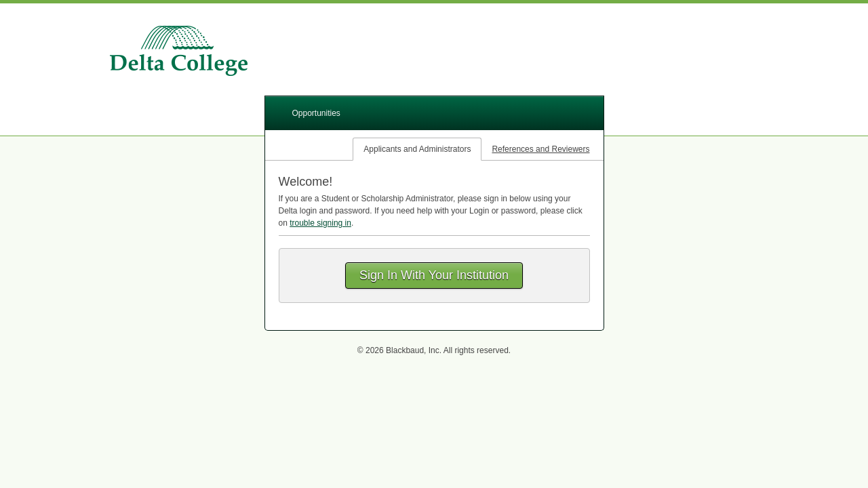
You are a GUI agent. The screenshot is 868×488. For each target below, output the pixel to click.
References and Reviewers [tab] (540, 149)
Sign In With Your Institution (434, 275)
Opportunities (316, 113)
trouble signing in (320, 223)
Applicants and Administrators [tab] (417, 149)
